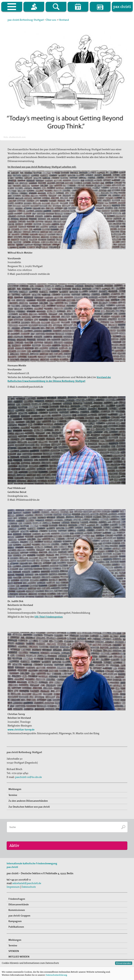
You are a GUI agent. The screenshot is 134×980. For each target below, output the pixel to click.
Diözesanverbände (19, 904)
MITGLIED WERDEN (19, 957)
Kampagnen (15, 921)
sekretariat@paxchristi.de (27, 883)
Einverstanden (124, 963)
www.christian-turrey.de (21, 730)
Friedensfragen (17, 899)
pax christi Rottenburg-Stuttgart (26, 20)
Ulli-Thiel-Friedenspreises (49, 617)
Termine (13, 795)
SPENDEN (14, 951)
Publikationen (16, 927)
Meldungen (15, 789)
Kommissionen (17, 910)
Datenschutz (29, 887)
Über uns (51, 20)
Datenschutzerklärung (56, 975)
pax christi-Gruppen (19, 916)
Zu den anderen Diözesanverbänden (28, 801)
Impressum (13, 887)
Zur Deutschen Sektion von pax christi (29, 807)
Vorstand (64, 20)
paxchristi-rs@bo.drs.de (28, 777)
